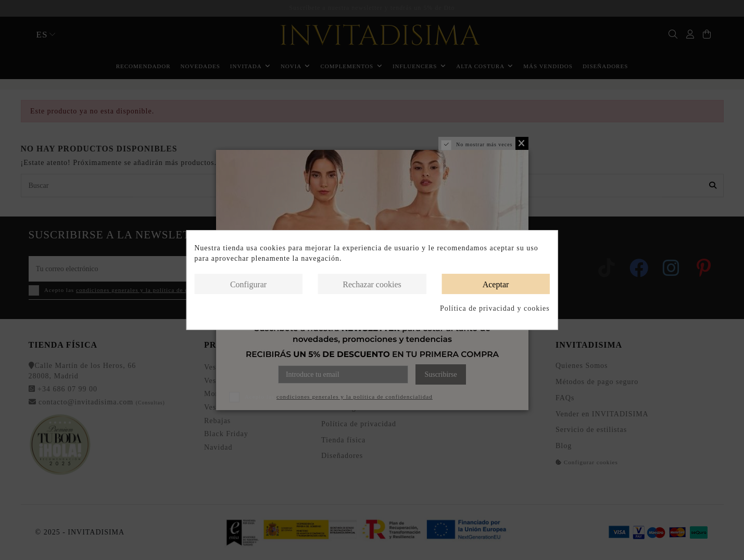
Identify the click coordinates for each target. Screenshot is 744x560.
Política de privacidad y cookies (495, 308)
